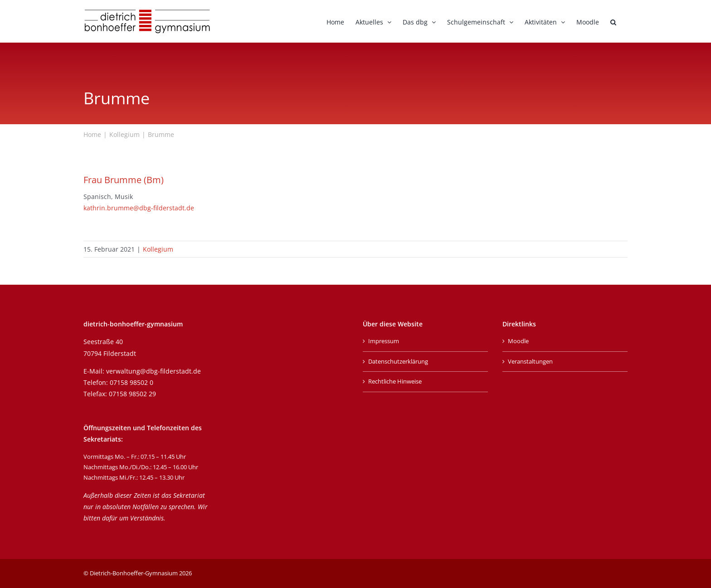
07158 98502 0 (131, 382)
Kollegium (158, 249)
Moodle (518, 341)
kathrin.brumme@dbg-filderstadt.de (140, 208)
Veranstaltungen (530, 361)
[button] (613, 21)
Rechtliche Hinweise (395, 381)
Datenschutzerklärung (398, 361)
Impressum (384, 341)
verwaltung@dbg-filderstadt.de (153, 371)
